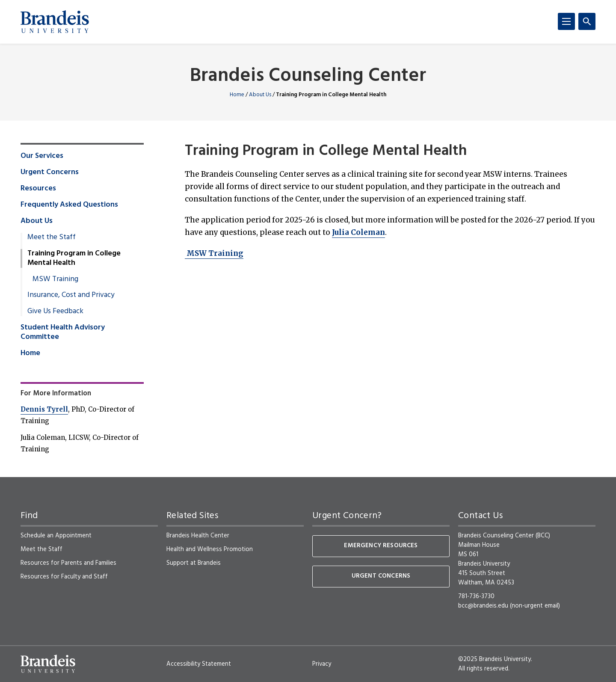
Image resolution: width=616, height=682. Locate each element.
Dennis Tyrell (44, 409)
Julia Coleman (358, 232)
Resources (38, 189)
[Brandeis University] (55, 22)
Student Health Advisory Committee (63, 332)
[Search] (587, 21)
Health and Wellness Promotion (210, 549)
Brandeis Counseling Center (308, 76)
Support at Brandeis (194, 563)
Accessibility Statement (199, 664)
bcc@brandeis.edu (483, 606)
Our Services (42, 156)
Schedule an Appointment (56, 536)
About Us (260, 95)
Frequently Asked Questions (69, 205)
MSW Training (214, 253)
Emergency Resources (381, 546)
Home (237, 95)
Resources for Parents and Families (68, 563)
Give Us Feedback (55, 311)
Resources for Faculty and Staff (64, 577)
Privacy (322, 664)
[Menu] (566, 21)
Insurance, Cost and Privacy (71, 295)
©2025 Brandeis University (495, 659)
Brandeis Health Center (198, 536)
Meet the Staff (52, 237)
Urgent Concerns (50, 172)
